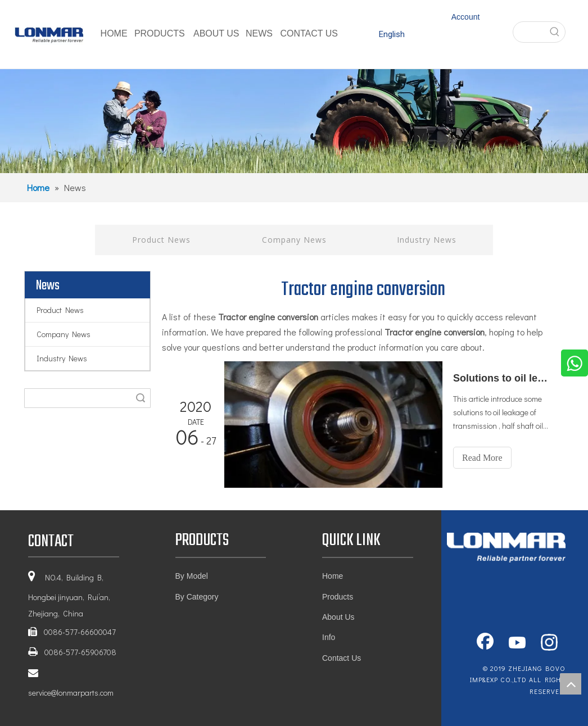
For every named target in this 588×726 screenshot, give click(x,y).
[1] (294, 121)
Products (338, 597)
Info (329, 637)
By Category (197, 597)
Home (333, 576)
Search (141, 398)
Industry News (427, 240)
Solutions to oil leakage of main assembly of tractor (502, 378)
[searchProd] (529, 32)
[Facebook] (485, 643)
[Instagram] (549, 643)
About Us (338, 617)
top (571, 684)
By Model (192, 576)
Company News (294, 240)
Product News (161, 240)
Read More (482, 458)
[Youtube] (517, 643)
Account (466, 17)
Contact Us (342, 658)
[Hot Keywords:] (555, 32)
